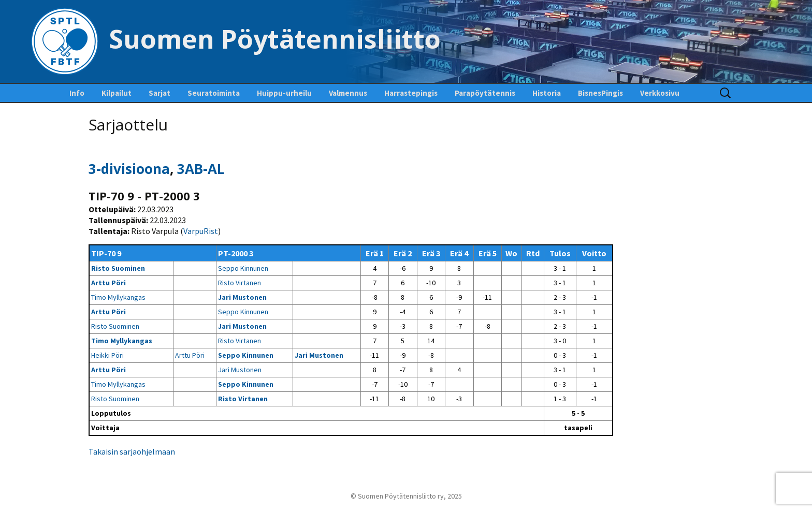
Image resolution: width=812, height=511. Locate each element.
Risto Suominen (118, 268)
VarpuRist (201, 231)
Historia (547, 93)
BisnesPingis (600, 93)
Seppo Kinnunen (243, 268)
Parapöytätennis (485, 93)
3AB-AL (201, 169)
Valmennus (348, 93)
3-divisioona (129, 169)
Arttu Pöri (108, 283)
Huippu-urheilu (284, 93)
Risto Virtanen (240, 283)
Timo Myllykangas (118, 297)
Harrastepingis (411, 93)
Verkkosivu (660, 93)
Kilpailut (117, 93)
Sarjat (160, 93)
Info (77, 93)
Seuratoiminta (214, 93)
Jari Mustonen (242, 297)
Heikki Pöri (107, 355)
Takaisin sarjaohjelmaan (132, 451)
